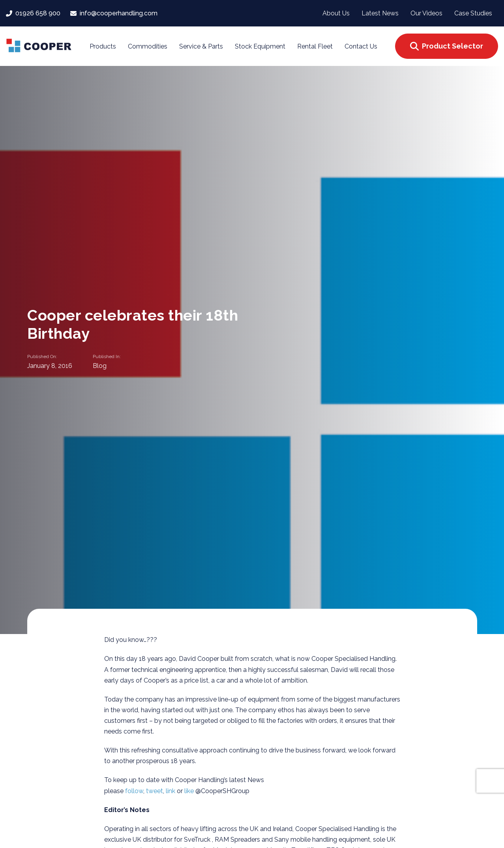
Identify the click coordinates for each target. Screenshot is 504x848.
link (171, 791)
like (190, 791)
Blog (100, 365)
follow (134, 791)
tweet (155, 791)
